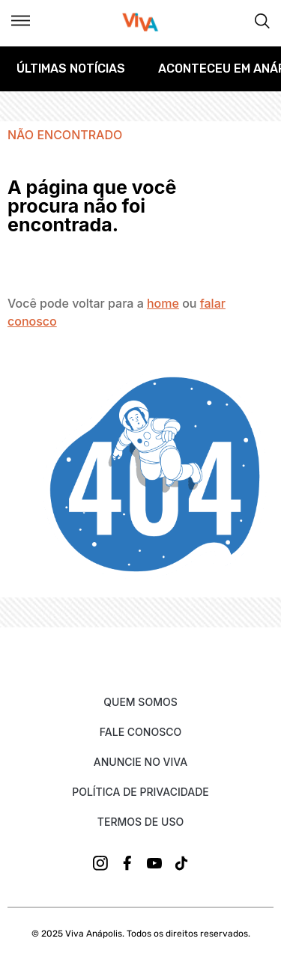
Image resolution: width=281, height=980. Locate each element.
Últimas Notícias (71, 69)
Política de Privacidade (140, 792)
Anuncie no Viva (140, 762)
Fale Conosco (140, 732)
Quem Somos (140, 702)
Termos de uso (140, 822)
